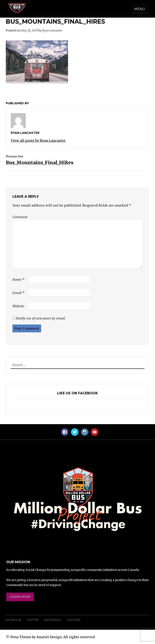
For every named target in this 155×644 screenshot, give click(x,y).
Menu (140, 9)
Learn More (20, 597)
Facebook (13, 620)
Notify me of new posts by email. (41, 318)
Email (18, 293)
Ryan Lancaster (52, 30)
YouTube (73, 620)
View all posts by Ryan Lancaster (38, 140)
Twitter (33, 620)
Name (18, 280)
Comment (20, 217)
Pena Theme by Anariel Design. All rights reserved (53, 637)
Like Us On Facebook (77, 393)
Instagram (52, 620)
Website (18, 306)
